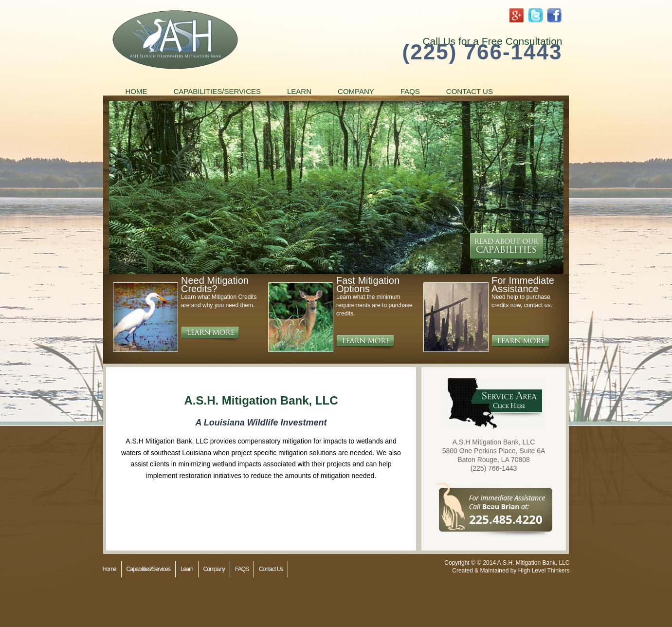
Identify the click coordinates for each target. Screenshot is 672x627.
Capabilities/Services (218, 91)
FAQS (410, 91)
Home (136, 91)
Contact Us (470, 91)
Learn (299, 91)
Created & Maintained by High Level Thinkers (511, 571)
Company (356, 91)
